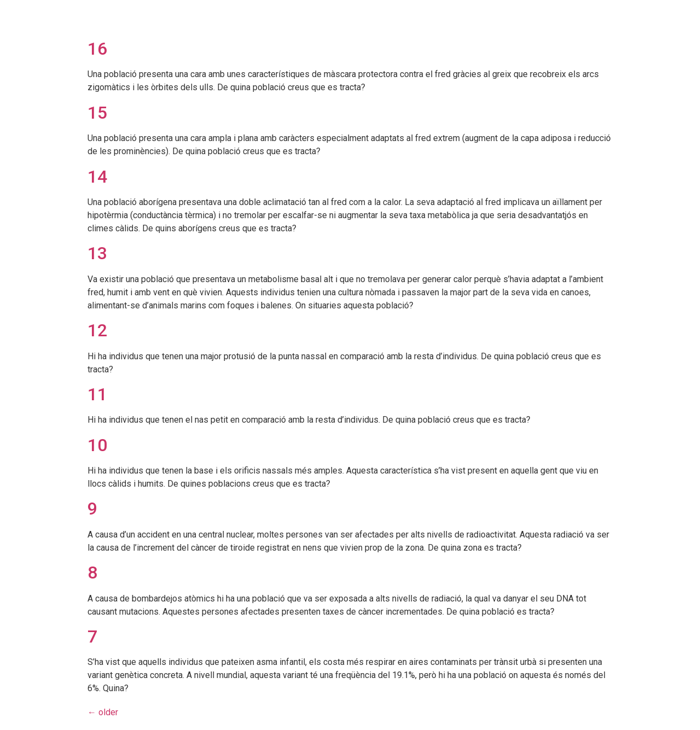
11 (97, 394)
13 (97, 253)
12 (97, 330)
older (103, 712)
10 (97, 445)
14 (97, 177)
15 (97, 113)
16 (97, 49)
